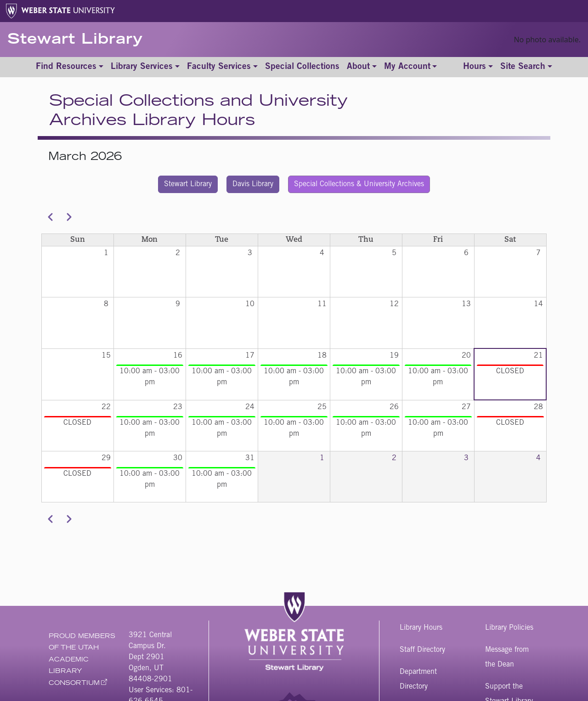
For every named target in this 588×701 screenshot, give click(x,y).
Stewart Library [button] (188, 184)
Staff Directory (422, 650)
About (358, 67)
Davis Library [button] (253, 184)
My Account (407, 67)
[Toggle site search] (526, 67)
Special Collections (302, 67)
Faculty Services (219, 67)
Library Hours (421, 628)
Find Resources (66, 67)
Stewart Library (75, 40)
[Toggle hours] (478, 67)
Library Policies (509, 628)
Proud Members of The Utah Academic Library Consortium (82, 660)
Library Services (142, 67)
